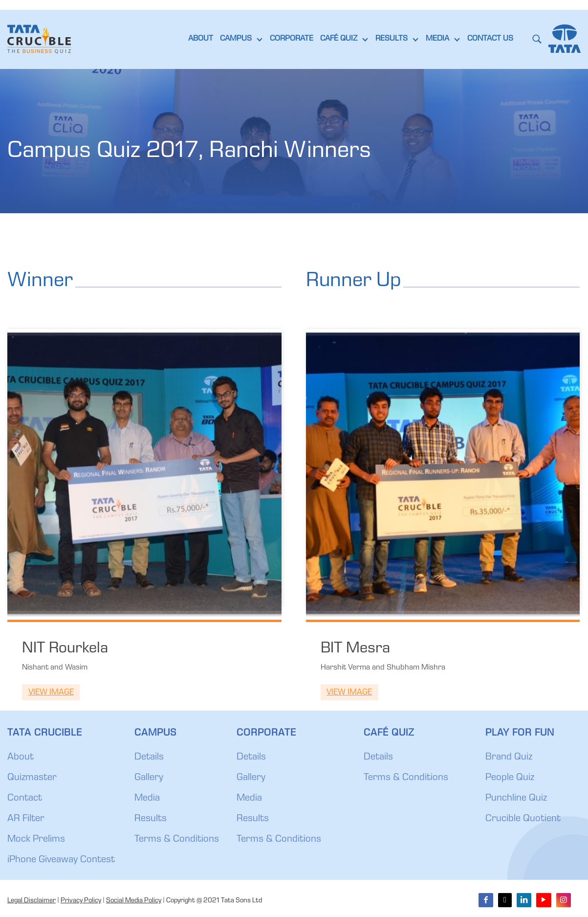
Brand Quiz (509, 758)
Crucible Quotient (523, 819)
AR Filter (26, 819)
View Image (51, 693)
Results (151, 819)
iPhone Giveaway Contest (61, 860)
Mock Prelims (36, 840)
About (21, 758)
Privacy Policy (81, 901)
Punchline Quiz (516, 799)
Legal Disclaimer (32, 901)
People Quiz (510, 778)
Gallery (149, 778)
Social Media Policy (134, 901)
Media (147, 799)
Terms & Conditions (177, 840)
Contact (25, 799)
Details (149, 758)
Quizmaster (32, 778)
